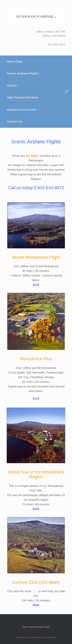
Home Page (15, 61)
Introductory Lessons (21, 110)
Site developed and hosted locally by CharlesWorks (36, 637)
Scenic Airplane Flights (23, 73)
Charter (12, 85)
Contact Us (14, 121)
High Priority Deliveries (23, 97)
